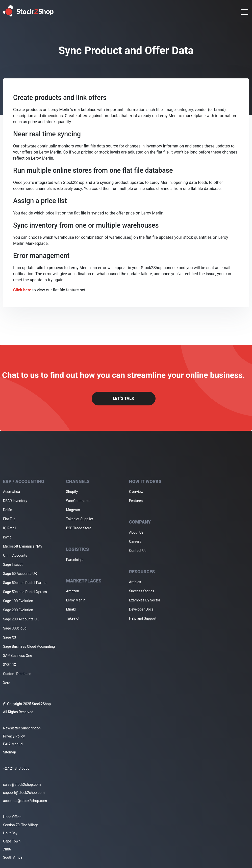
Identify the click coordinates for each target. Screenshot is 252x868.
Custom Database (17, 674)
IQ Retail (10, 528)
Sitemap (9, 752)
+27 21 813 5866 (16, 768)
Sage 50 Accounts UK (20, 574)
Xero (7, 683)
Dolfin (8, 510)
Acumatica (11, 492)
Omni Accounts (15, 555)
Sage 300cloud (15, 628)
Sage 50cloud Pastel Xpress (25, 592)
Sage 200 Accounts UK (21, 619)
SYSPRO (10, 665)
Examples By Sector (145, 600)
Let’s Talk (123, 398)
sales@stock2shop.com (22, 785)
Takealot (73, 618)
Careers (135, 541)
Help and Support (143, 618)
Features (136, 501)
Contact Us (138, 551)
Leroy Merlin (76, 600)
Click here (22, 290)
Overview (136, 492)
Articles (135, 582)
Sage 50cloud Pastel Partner (25, 583)
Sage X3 (9, 637)
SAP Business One (18, 656)
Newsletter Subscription (22, 728)
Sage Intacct (13, 565)
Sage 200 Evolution (18, 610)
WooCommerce (78, 501)
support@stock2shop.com (24, 793)
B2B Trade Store (79, 528)
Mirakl (71, 609)
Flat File (9, 519)
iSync (7, 537)
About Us (136, 532)
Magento (73, 510)
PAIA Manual (13, 744)
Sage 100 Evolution (18, 601)
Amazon (73, 591)
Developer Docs (141, 609)
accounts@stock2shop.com (25, 801)
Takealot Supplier (80, 519)
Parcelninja (75, 560)
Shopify (72, 492)
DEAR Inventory (15, 501)
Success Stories (142, 591)
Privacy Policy (14, 736)
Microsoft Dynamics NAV (23, 546)
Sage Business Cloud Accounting (29, 646)
